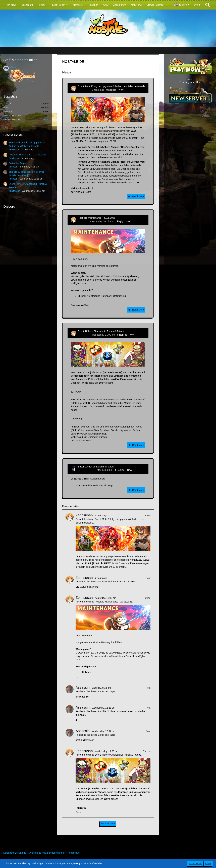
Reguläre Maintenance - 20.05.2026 (27, 155)
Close (208, 863)
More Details (195, 863)
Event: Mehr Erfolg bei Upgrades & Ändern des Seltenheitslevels (111, 86)
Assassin (13, 167)
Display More (108, 823)
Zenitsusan (14, 149)
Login (197, 5)
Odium (14, 67)
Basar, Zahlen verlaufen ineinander (96, 467)
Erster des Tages (17, 163)
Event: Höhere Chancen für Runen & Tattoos (101, 331)
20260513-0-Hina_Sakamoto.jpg (88, 479)
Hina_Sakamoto (86, 470)
